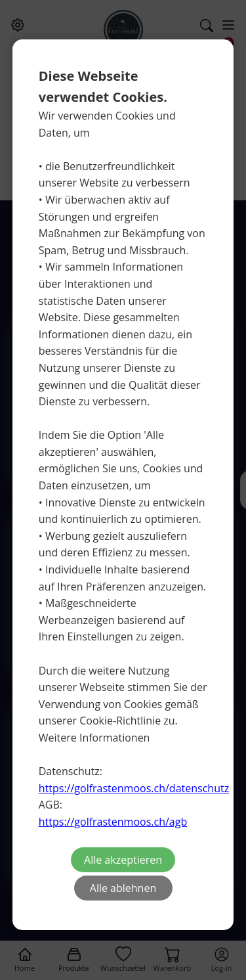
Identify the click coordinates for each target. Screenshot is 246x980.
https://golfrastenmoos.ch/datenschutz (134, 788)
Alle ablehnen (123, 888)
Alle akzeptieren (123, 860)
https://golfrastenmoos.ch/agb (113, 822)
